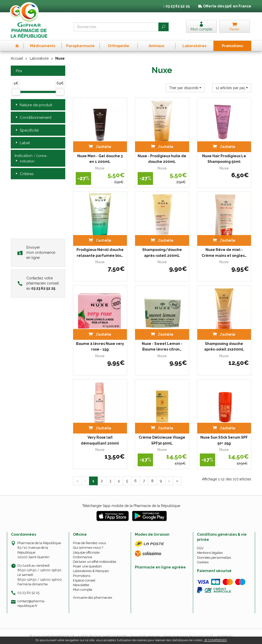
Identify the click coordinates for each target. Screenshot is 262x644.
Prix (18, 71)
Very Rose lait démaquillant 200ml (100, 440)
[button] (185, 88)
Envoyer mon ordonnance (36, 252)
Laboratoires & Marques (91, 571)
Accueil (17, 58)
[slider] (16, 92)
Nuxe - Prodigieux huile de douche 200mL (162, 159)
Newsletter (81, 585)
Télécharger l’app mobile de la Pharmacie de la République (131, 506)
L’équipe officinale (86, 552)
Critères (24, 174)
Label (22, 143)
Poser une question (87, 566)
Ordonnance (83, 557)
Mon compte (83, 590)
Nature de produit (33, 105)
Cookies (203, 562)
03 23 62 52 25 (28, 593)
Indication (31, 159)
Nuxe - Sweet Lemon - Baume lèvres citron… (162, 346)
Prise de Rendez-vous (89, 543)
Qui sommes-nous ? (88, 548)
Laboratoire (39, 58)
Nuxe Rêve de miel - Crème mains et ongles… (224, 252)
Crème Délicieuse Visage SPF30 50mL (162, 440)
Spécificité (27, 130)
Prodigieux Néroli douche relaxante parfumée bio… (100, 252)
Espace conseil (84, 580)
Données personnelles (214, 558)
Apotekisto (225, 636)
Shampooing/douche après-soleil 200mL (162, 252)
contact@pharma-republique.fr (31, 603)
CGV (200, 548)
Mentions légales (210, 553)
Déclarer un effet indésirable (95, 562)
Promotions (82, 576)
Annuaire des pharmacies (92, 598)
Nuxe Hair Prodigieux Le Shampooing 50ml (224, 159)
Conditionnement (33, 118)
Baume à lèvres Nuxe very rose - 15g (100, 346)
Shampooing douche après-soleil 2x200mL (224, 346)
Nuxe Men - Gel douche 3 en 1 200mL (100, 159)
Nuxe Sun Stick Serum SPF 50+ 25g (224, 440)
